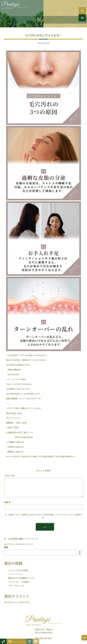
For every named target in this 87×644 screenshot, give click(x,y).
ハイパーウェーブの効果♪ (19, 582)
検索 (6, 547)
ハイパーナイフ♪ (15, 574)
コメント (9, 476)
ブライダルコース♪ (16, 586)
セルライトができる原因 (18, 570)
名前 (7, 502)
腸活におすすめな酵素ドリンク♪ (22, 578)
